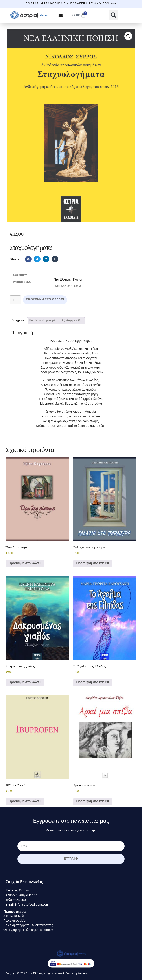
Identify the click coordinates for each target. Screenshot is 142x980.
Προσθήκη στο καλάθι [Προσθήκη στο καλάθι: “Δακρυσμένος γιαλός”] (25, 682)
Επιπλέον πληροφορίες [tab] (43, 320)
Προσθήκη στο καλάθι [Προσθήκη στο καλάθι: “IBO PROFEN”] (25, 801)
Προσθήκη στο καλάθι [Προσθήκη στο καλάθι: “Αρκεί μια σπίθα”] (93, 801)
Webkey (82, 973)
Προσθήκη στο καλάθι (45, 300)
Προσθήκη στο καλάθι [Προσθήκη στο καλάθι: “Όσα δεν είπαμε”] (25, 563)
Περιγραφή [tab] (18, 320)
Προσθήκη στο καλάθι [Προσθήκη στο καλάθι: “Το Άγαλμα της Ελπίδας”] (93, 682)
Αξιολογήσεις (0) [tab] (72, 320)
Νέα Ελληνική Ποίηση (68, 280)
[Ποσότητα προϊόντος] (15, 300)
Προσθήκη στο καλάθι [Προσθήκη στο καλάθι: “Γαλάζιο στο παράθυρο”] (93, 563)
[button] (61, 15)
